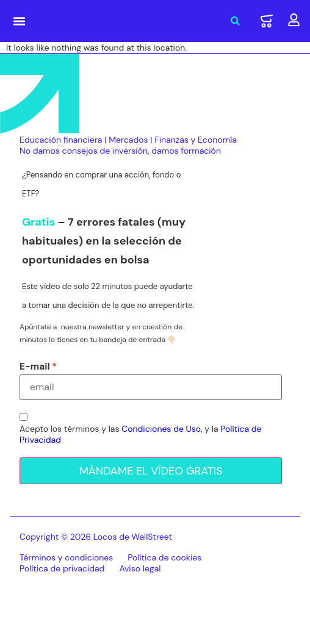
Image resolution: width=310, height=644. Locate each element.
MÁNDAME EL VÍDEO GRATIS (151, 471)
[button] (20, 21)
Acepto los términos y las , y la (141, 434)
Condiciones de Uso (161, 429)
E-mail (35, 367)
